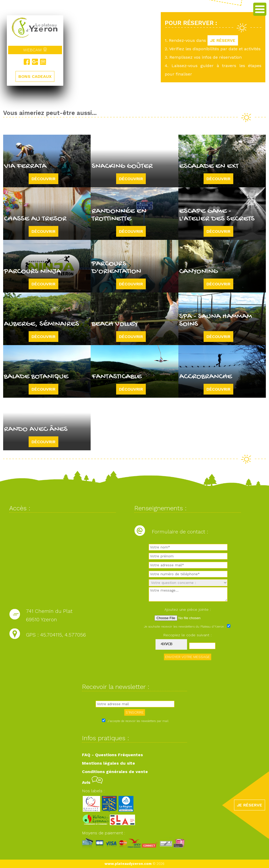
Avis (92, 782)
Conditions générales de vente (115, 772)
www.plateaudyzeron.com (128, 864)
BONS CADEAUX (35, 76)
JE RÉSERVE (223, 40)
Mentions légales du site (108, 763)
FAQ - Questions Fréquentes (112, 755)
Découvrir (43, 179)
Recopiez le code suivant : (188, 635)
